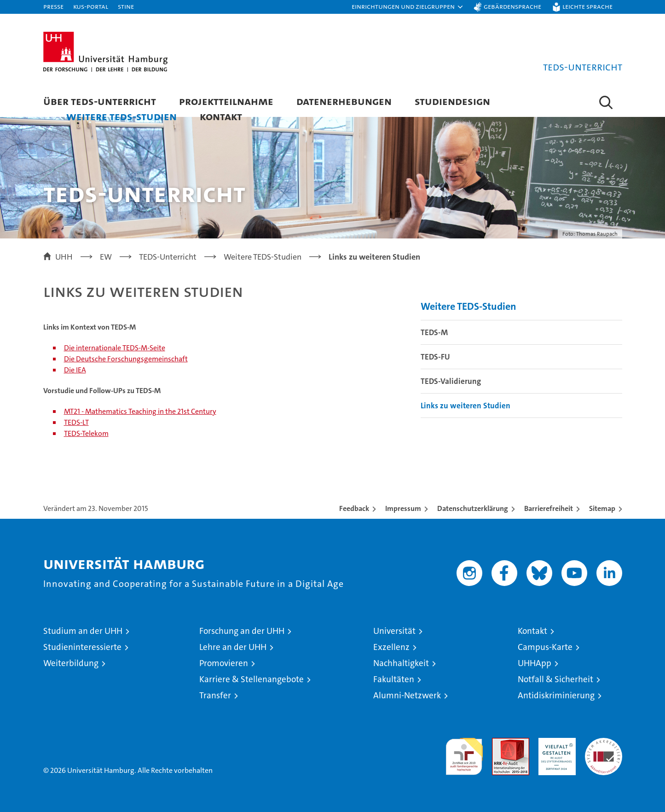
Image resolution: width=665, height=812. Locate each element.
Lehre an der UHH (233, 647)
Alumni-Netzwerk (407, 695)
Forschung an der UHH (242, 631)
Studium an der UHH (83, 631)
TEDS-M (434, 332)
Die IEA (75, 370)
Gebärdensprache (512, 6)
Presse (53, 6)
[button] (408, 7)
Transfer (215, 695)
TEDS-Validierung (451, 381)
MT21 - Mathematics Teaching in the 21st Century (140, 411)
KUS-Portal (91, 6)
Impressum (403, 508)
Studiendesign (452, 101)
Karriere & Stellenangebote (252, 679)
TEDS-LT (76, 422)
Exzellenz (391, 647)
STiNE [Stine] (126, 6)
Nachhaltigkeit (401, 663)
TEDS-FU (435, 357)
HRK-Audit (555, 743)
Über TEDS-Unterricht (100, 101)
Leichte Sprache (587, 6)
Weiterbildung (71, 663)
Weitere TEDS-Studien (121, 116)
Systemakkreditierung (604, 743)
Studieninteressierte (82, 647)
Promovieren (224, 663)
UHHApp (535, 663)
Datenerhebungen (344, 101)
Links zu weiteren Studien (465, 406)
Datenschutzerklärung (473, 508)
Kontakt (221, 116)
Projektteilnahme (226, 101)
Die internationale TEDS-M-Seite (115, 348)
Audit (501, 743)
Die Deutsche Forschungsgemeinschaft (126, 359)
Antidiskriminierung (556, 695)
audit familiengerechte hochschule (464, 752)
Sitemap (602, 508)
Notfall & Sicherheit (555, 679)
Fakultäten (394, 679)
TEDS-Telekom (86, 433)
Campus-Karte (545, 647)
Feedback (354, 508)
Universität (394, 631)
